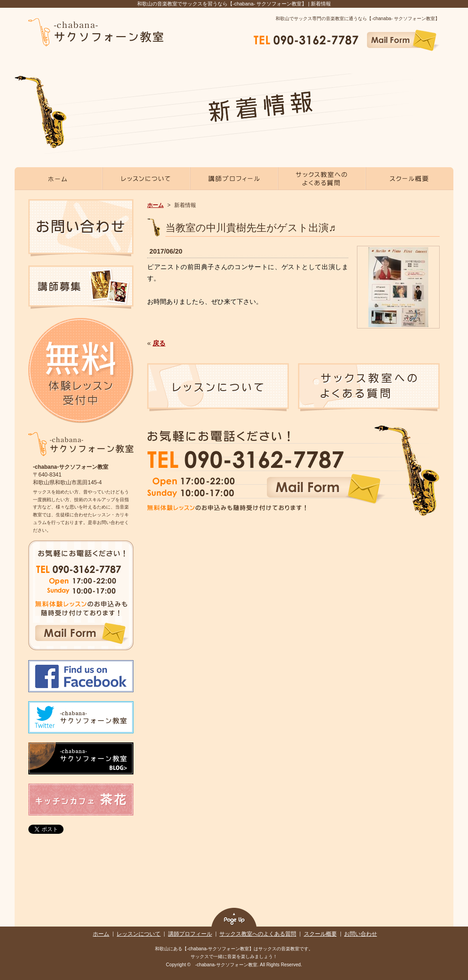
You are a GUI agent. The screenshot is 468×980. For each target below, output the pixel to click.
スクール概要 (320, 934)
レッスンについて (138, 934)
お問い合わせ (361, 934)
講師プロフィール (190, 934)
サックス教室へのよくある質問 (258, 934)
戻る (159, 343)
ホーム (155, 205)
